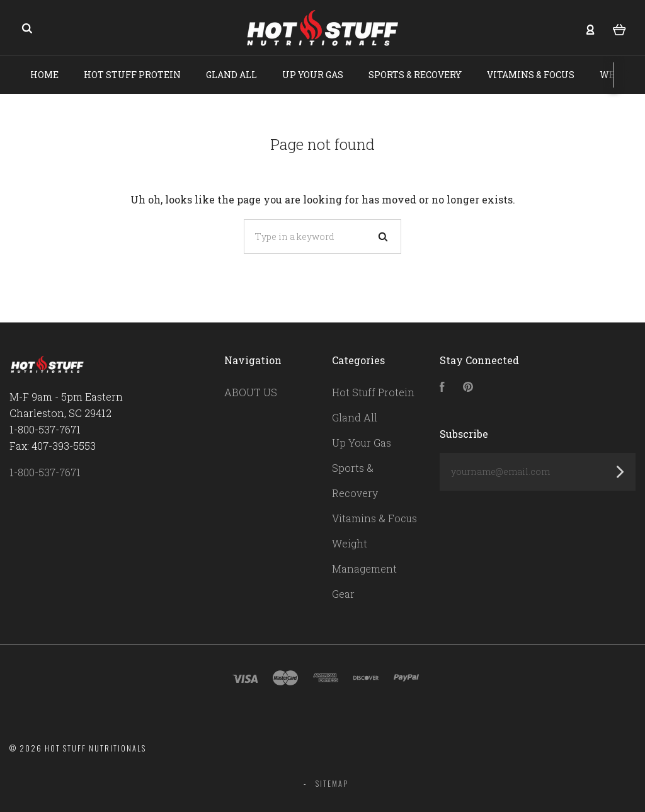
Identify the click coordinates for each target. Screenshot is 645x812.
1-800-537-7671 (45, 472)
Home (44, 75)
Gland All (231, 75)
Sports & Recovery (415, 75)
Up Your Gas (313, 75)
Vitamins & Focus (531, 75)
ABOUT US (251, 392)
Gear (343, 594)
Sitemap (332, 783)
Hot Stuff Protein (132, 75)
